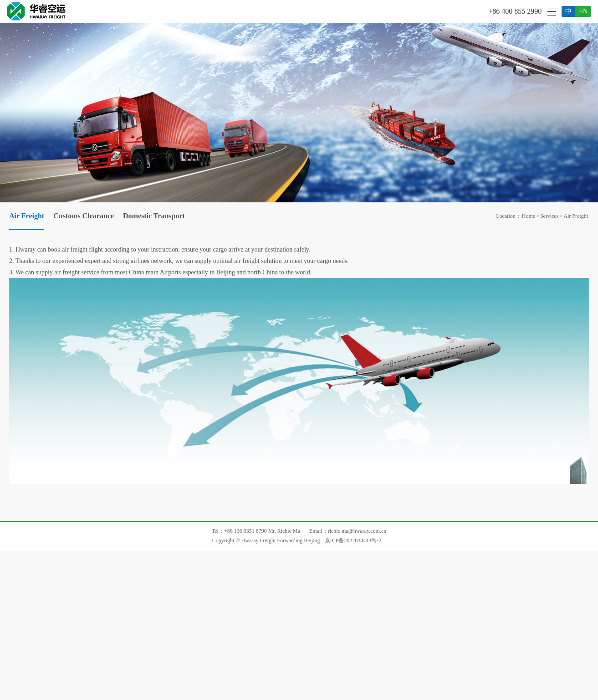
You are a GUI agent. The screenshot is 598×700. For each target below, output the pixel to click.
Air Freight (576, 216)
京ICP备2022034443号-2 (353, 540)
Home (529, 216)
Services (549, 216)
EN (583, 11)
